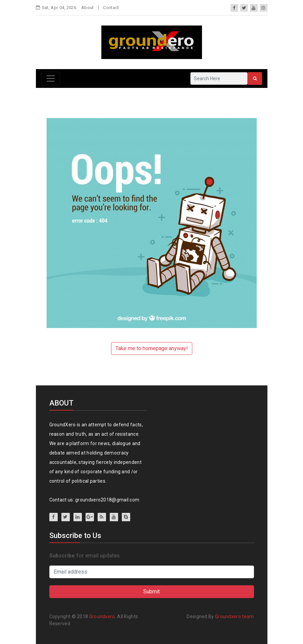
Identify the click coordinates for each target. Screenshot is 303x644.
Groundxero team (235, 616)
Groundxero (102, 616)
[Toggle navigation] (51, 78)
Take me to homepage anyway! (152, 348)
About (88, 8)
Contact (111, 8)
